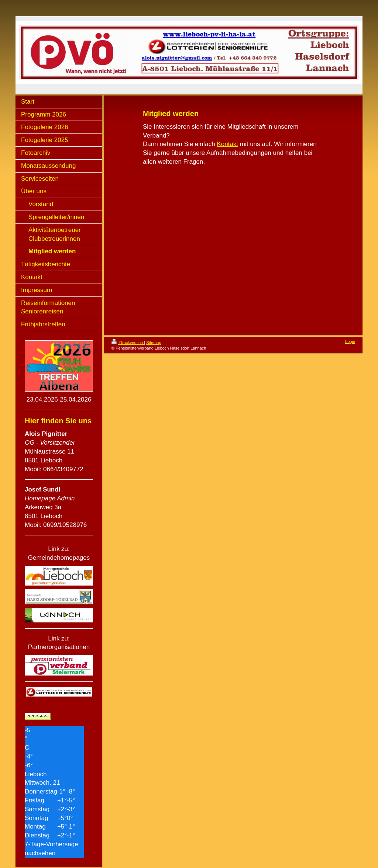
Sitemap (154, 343)
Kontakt (227, 144)
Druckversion (128, 343)
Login (350, 341)
